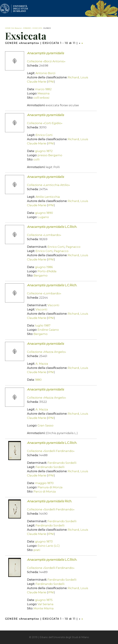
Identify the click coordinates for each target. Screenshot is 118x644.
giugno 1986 (44, 267)
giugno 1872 (44, 151)
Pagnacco (73, 247)
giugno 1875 (44, 600)
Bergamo (41, 275)
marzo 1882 (43, 89)
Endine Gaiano (48, 330)
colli (36, 159)
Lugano (43, 217)
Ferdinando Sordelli (62, 463)
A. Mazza (42, 364)
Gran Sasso (46, 425)
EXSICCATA (37, 28)
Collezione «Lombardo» (44, 235)
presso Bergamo (50, 155)
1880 (38, 380)
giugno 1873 (44, 541)
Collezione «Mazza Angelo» (47, 352)
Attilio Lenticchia (48, 197)
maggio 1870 (44, 483)
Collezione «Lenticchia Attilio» (48, 185)
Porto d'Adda (47, 271)
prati (37, 550)
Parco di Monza (45, 491)
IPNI (51, 82)
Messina (44, 93)
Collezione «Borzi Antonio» (46, 61)
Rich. (49, 501)
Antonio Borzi (45, 73)
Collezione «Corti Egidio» (45, 123)
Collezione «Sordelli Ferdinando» (51, 451)
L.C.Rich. (52, 227)
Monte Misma (44, 608)
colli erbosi (41, 98)
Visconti (53, 305)
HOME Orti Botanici (13, 28)
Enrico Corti (44, 135)
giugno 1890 (44, 213)
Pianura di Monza (50, 487)
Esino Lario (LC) (49, 546)
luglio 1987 (43, 325)
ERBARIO (27, 28)
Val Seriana (46, 604)
